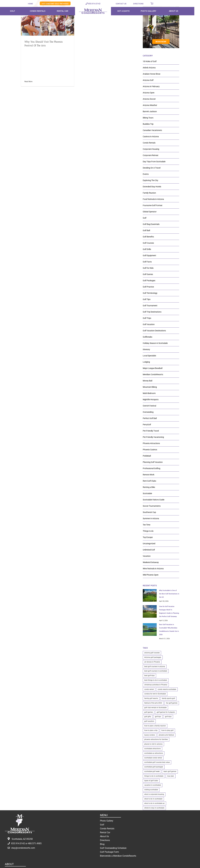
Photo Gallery (107, 821)
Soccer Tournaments (152, 506)
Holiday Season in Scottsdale (155, 343)
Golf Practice (148, 287)
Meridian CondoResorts (153, 374)
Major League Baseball (153, 368)
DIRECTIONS (138, 4)
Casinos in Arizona (151, 137)
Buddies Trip (148, 124)
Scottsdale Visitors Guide (154, 500)
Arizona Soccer (149, 99)
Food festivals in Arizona (153, 199)
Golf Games (148, 274)
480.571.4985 (35, 843)
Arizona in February (151, 86)
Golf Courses (148, 243)
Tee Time (147, 525)
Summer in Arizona (151, 518)
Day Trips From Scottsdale (154, 162)
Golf (145, 218)
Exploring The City (150, 180)
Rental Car (105, 832)
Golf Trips (147, 318)
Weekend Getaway (151, 562)
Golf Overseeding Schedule (113, 848)
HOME (30, 4)
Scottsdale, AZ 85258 (22, 839)
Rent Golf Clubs (149, 481)
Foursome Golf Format (153, 205)
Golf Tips (147, 299)
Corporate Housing (151, 149)
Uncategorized (149, 544)
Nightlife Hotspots (151, 399)
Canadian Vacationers (152, 130)
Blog (102, 844)
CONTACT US (121, 4)
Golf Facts (147, 262)
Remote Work (149, 475)
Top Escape (148, 537)
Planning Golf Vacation (153, 462)
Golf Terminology (150, 293)
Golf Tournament (150, 306)
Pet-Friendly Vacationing (153, 437)
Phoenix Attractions (151, 443)
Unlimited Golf (149, 550)
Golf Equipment (149, 255)
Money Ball (147, 381)
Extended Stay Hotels (152, 187)
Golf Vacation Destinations (154, 331)
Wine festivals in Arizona (153, 569)
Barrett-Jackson (150, 111)
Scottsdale (147, 493)
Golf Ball (146, 230)
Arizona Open (149, 93)
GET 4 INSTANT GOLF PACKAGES (55, 4)
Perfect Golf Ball (150, 418)
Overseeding (148, 412)
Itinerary (146, 349)
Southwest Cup (149, 512)
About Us (104, 836)
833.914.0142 (94, 4)
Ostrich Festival (149, 406)
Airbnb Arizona (149, 68)
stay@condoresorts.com (23, 848)
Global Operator (150, 212)
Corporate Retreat (151, 155)
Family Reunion (149, 193)
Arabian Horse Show (152, 74)
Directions (105, 840)
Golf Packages (149, 281)
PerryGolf (147, 425)
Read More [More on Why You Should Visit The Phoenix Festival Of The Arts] (28, 82)
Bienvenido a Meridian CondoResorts (118, 856)
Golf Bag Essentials (151, 224)
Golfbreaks (147, 337)
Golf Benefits (148, 237)
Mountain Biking (150, 387)
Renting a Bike (149, 487)
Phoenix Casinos (150, 450)
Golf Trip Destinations (152, 312)
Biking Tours (148, 118)
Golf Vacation (149, 324)
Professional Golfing (152, 468)
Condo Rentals (149, 143)
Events (146, 174)
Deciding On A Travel (152, 168)
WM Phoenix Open (151, 575)
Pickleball (147, 456)
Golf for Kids (148, 268)
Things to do (148, 531)
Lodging (146, 362)
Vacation (147, 556)
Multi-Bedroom (149, 393)
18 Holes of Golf (150, 61)
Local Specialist (149, 356)
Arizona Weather (150, 105)
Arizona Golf (148, 80)
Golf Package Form (109, 852)
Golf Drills (147, 249)
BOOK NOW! (161, 42)
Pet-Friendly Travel (151, 431)
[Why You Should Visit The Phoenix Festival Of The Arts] (48, 18)
